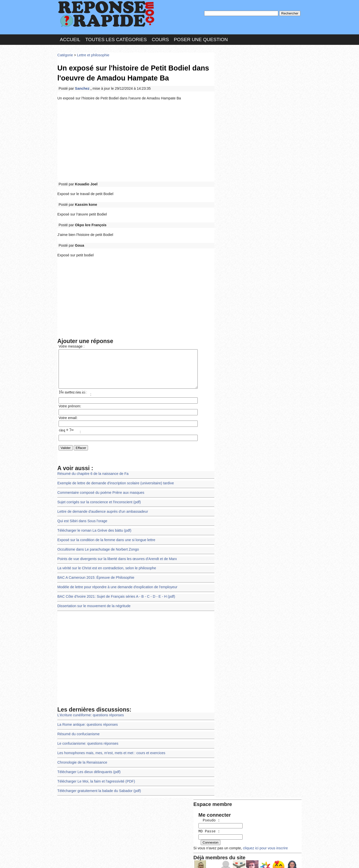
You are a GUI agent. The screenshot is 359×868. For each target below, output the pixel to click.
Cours (160, 38)
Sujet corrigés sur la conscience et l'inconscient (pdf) (97, 498)
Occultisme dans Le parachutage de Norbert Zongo (96, 543)
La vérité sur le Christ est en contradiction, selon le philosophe (104, 561)
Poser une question (201, 38)
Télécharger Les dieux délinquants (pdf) (88, 760)
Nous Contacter (97, 859)
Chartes (67, 859)
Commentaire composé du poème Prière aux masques (99, 489)
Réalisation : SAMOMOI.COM (218, 859)
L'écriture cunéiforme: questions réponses (89, 706)
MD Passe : (231, 83)
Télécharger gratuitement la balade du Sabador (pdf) (97, 779)
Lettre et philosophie (91, 53)
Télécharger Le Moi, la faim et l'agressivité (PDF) (94, 769)
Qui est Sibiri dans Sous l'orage (81, 516)
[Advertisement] (136, 138)
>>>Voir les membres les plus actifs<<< (248, 173)
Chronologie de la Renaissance (81, 752)
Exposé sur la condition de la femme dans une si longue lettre (104, 534)
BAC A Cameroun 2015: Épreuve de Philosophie (94, 571)
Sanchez (82, 86)
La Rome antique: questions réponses (86, 715)
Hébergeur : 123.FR (166, 859)
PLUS (255, 859)
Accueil (70, 38)
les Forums (130, 859)
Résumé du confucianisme (78, 724)
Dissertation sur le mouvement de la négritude (92, 598)
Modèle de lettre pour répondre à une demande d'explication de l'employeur (115, 580)
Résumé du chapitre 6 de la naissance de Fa (91, 471)
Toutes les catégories (116, 38)
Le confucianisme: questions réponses (87, 733)
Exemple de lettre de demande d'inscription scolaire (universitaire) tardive (113, 480)
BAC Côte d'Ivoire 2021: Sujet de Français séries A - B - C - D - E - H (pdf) (114, 589)
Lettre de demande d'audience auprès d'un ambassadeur (101, 507)
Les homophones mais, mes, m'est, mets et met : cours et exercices (109, 742)
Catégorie (65, 53)
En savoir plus (176, 851)
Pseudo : (231, 73)
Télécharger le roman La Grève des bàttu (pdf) (93, 525)
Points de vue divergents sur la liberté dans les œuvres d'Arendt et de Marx (114, 552)
